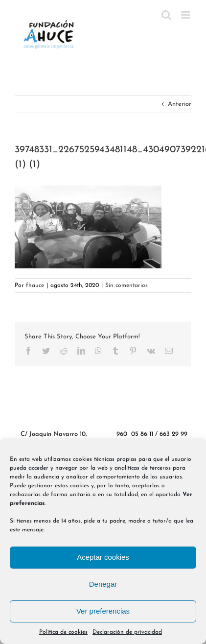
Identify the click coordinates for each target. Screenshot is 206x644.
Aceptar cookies (103, 557)
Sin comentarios (126, 286)
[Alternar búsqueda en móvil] (166, 15)
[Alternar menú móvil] (186, 15)
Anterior (180, 104)
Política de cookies (63, 632)
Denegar (103, 584)
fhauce (35, 286)
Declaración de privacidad (127, 632)
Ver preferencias (103, 611)
